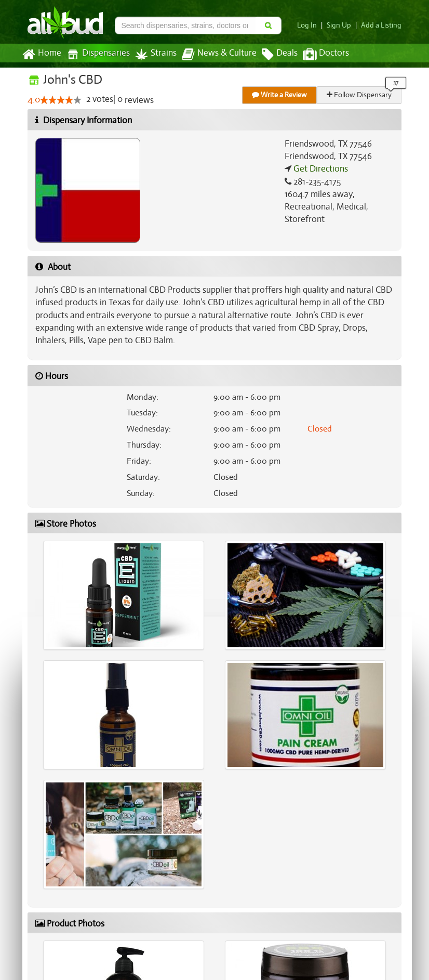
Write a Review (280, 95)
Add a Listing (382, 25)
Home (41, 55)
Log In (311, 25)
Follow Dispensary (360, 95)
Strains (152, 54)
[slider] (61, 100)
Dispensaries (96, 54)
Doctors (317, 55)
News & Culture (213, 55)
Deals (272, 55)
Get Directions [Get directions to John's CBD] (319, 169)
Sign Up (342, 25)
